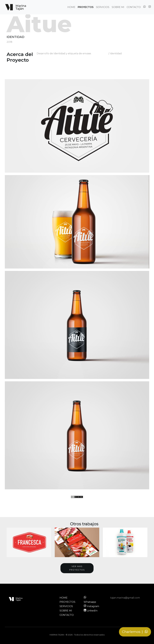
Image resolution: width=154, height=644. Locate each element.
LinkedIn (91, 611)
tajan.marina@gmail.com (125, 598)
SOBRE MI (118, 7)
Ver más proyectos (77, 568)
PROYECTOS (86, 7)
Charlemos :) (135, 632)
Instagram (91, 606)
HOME (71, 7)
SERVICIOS (103, 7)
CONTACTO (134, 7)
